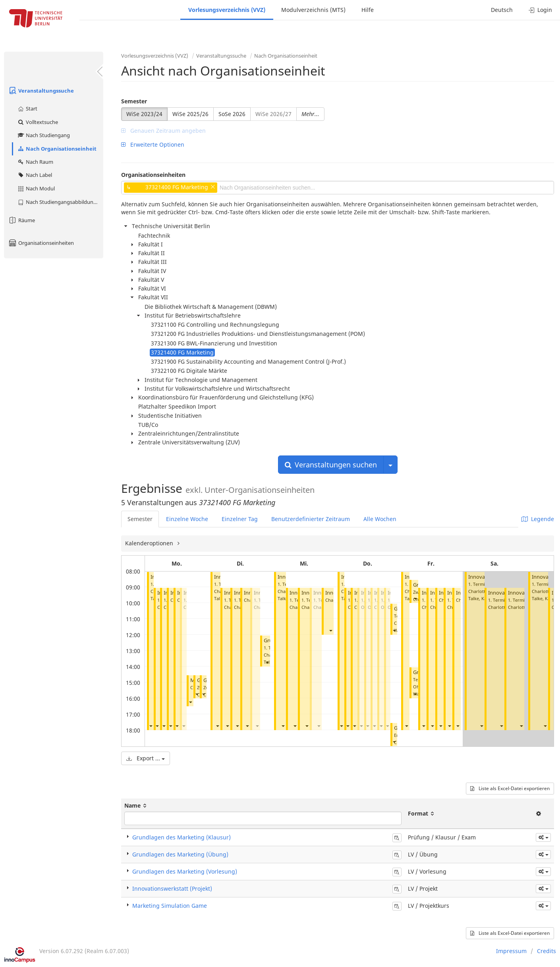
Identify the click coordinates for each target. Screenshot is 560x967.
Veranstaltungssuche (41, 91)
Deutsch (502, 10)
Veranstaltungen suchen (331, 465)
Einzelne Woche (187, 519)
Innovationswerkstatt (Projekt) (172, 889)
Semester (134, 101)
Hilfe (368, 10)
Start (27, 109)
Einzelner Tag (240, 519)
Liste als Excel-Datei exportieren (510, 788)
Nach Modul (36, 188)
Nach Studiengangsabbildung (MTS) (60, 202)
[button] (151, 726)
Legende (538, 519)
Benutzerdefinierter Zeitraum (311, 519)
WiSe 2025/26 (190, 114)
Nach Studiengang (43, 135)
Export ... (146, 758)
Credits (546, 951)
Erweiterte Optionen (153, 144)
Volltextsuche (38, 122)
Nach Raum (35, 162)
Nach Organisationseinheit (57, 149)
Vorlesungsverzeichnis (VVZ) (227, 10)
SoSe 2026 (232, 114)
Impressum (511, 951)
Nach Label (35, 175)
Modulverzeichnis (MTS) (313, 10)
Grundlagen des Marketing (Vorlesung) (185, 871)
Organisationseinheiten (41, 243)
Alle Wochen (380, 519)
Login (540, 10)
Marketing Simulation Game (170, 906)
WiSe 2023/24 (144, 114)
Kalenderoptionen (150, 543)
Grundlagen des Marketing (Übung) (180, 854)
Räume (21, 220)
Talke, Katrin (481, 598)
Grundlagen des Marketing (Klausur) (182, 837)
